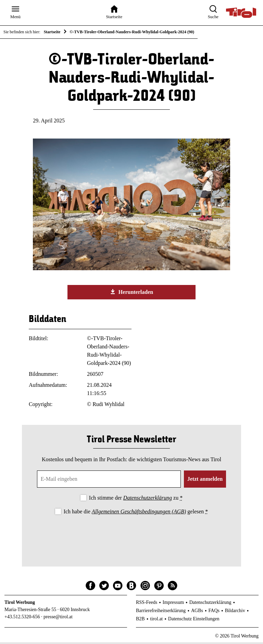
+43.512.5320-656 (22, 618)
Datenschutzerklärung (148, 499)
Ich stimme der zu (136, 499)
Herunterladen (131, 293)
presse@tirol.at (58, 618)
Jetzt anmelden (205, 481)
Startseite (52, 32)
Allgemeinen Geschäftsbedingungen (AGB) (139, 513)
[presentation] (131, 536)
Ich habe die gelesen (136, 513)
